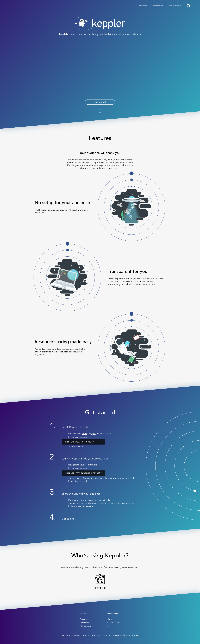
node (84, 434)
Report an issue (114, 623)
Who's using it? (175, 6)
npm (93, 434)
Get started (158, 6)
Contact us (112, 626)
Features (143, 6)
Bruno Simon (103, 635)
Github (110, 619)
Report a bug (83, 446)
